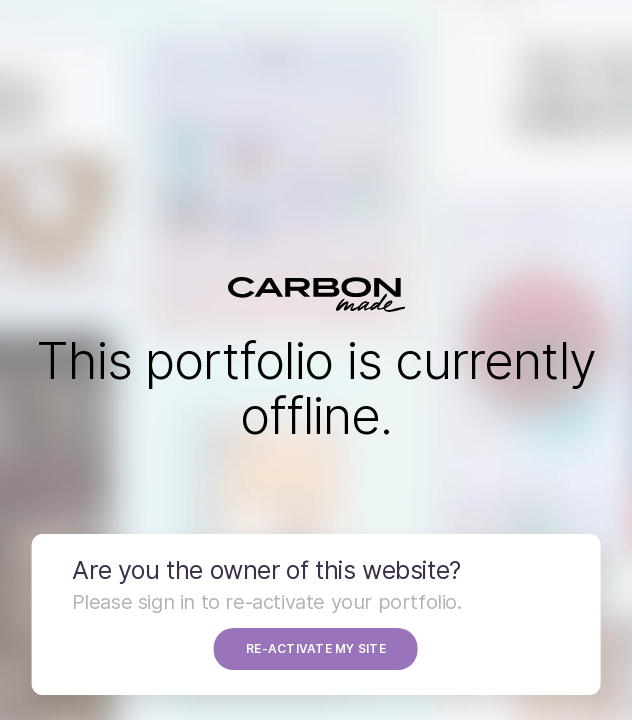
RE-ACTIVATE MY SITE (316, 648)
